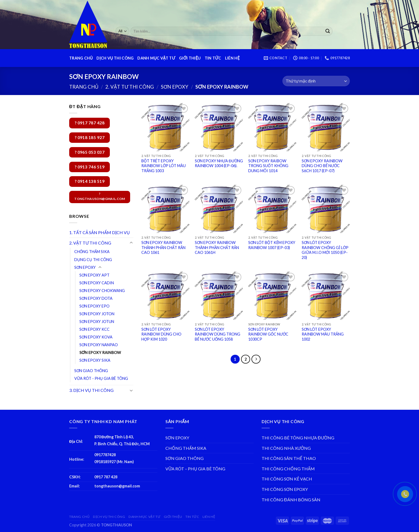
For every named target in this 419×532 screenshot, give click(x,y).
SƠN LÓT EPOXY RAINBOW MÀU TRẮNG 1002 (323, 334)
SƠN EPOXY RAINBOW (100, 352)
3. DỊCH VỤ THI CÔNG (91, 390)
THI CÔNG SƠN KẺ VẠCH (287, 479)
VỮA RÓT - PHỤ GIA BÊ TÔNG (101, 378)
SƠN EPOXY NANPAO (99, 345)
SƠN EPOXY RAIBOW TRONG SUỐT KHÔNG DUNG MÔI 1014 (268, 166)
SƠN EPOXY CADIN (97, 283)
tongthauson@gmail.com (117, 486)
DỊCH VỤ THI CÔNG (115, 58)
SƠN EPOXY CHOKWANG (102, 291)
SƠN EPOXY (175, 87)
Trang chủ (84, 87)
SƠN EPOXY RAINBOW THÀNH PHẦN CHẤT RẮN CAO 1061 (163, 247)
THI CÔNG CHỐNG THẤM (288, 469)
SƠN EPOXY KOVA (96, 337)
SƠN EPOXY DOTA (96, 298)
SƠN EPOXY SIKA (95, 360)
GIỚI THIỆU (190, 58)
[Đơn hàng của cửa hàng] (316, 81)
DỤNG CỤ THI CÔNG (93, 260)
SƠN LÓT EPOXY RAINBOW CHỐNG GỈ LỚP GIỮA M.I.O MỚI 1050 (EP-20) (325, 250)
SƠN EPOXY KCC (94, 329)
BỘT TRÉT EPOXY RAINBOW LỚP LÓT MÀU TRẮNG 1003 (164, 166)
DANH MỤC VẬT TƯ (156, 58)
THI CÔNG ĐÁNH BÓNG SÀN (291, 500)
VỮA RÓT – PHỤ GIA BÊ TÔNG (195, 469)
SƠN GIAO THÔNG (91, 371)
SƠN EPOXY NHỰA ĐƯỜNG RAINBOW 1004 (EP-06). (219, 163)
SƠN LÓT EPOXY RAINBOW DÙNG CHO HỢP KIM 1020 (161, 334)
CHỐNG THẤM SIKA (92, 252)
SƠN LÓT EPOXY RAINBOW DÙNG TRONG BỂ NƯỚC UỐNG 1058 (218, 334)
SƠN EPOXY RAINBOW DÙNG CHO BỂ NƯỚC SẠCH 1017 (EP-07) (322, 166)
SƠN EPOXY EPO (94, 306)
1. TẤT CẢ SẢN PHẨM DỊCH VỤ (100, 232)
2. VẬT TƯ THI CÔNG (130, 87)
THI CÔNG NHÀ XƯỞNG (286, 448)
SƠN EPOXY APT (94, 275)
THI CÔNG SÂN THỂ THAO (289, 458)
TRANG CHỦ (81, 58)
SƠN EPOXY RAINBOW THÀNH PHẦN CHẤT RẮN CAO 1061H (217, 247)
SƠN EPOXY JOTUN (97, 322)
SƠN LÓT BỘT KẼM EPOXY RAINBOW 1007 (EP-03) (272, 245)
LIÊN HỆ (232, 58)
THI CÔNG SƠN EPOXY (285, 489)
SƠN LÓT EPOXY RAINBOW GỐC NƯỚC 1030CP (268, 334)
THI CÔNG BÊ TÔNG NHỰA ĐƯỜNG (298, 438)
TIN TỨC (213, 58)
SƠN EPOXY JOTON (97, 314)
